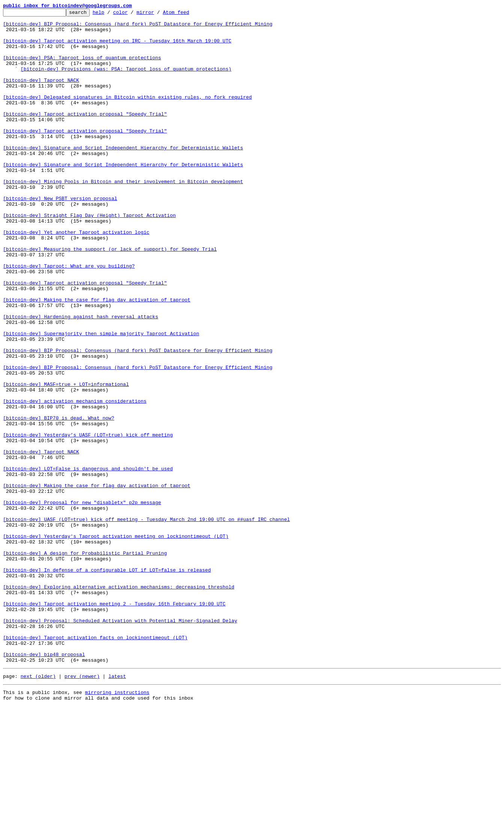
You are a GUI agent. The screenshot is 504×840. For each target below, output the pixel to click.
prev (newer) (82, 808)
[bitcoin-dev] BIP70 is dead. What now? (59, 500)
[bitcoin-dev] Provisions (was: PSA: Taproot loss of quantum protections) (126, 81)
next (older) (38, 808)
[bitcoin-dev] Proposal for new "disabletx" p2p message (82, 601)
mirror (157, 14)
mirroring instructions (117, 825)
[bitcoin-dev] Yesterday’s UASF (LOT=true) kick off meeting (88, 520)
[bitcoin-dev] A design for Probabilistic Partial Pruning (85, 662)
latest (117, 808)
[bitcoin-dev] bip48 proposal (44, 784)
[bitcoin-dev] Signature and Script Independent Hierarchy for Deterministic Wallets (123, 176)
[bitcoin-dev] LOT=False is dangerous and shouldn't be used (88, 561)
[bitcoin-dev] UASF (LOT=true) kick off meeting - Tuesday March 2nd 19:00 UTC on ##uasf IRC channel (146, 622)
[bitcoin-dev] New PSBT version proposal (60, 236)
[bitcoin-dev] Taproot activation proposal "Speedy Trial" (85, 135)
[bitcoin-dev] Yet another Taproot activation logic (76, 277)
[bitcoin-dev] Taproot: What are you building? (69, 318)
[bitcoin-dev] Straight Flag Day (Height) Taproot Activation (89, 257)
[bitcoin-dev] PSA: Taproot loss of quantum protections (82, 68)
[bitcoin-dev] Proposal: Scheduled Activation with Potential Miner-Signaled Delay (120, 743)
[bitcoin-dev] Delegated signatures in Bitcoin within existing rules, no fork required (127, 115)
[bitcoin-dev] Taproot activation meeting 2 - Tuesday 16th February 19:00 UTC (114, 723)
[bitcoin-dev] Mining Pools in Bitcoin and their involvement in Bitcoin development (123, 216)
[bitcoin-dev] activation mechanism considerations (75, 480)
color (132, 14)
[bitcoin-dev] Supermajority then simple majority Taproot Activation (101, 399)
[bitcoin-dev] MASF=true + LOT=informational (66, 459)
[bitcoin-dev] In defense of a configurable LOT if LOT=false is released (107, 682)
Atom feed (188, 14)
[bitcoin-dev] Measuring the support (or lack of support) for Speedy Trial (110, 297)
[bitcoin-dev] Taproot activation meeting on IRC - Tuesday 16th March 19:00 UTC (117, 47)
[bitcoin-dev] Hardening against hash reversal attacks (80, 378)
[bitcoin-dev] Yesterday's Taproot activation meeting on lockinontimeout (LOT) (116, 642)
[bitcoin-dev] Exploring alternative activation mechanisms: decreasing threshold (119, 703)
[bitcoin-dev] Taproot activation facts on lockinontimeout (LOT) (95, 763)
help (110, 14)
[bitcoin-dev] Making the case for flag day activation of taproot (97, 358)
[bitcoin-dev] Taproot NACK (41, 95)
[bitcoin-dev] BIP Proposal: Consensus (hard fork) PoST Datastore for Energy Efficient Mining (138, 27)
